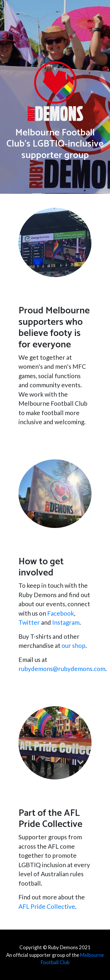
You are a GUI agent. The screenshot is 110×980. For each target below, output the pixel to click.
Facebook (61, 613)
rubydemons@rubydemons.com (62, 669)
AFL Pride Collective (47, 906)
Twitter (29, 622)
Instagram (66, 622)
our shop (73, 645)
